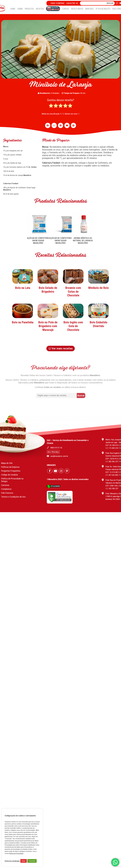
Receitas (40, 9)
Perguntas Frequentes (11, 466)
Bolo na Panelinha (23, 337)
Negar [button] (24, 861)
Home (13, 9)
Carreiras (5, 480)
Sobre (20, 9)
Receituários (77, 9)
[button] (48, 125)
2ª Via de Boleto (103, 9)
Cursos (66, 9)
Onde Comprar (57, 3)
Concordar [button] (32, 861)
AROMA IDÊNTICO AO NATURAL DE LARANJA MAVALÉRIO (83, 240)
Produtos (29, 9)
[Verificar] (54, 483)
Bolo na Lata (23, 303)
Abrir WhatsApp (53, 447)
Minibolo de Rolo (98, 303)
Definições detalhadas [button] (12, 861)
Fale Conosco (7, 488)
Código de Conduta (9, 470)
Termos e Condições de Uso (13, 492)
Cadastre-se (72, 3)
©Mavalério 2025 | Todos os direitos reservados (68, 474)
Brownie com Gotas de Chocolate (73, 307)
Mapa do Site (7, 458)
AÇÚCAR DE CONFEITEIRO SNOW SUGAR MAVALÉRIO (38, 240)
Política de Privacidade (16, 853)
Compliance (6, 484)
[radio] (51, 106)
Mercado (89, 9)
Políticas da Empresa (10, 462)
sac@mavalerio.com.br (59, 451)
